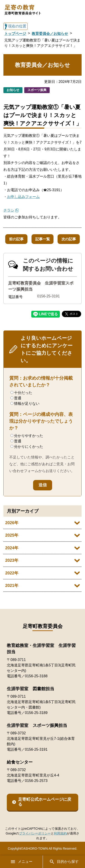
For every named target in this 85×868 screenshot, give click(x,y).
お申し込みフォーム (23, 197)
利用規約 (60, 833)
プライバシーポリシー (35, 833)
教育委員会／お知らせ (50, 34)
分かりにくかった (27, 447)
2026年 (12, 523)
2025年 (12, 535)
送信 (43, 485)
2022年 (12, 573)
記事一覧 (43, 239)
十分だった (21, 393)
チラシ (9, 210)
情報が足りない (25, 404)
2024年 (12, 548)
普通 (16, 398)
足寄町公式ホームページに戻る (45, 802)
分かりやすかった (27, 436)
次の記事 (69, 239)
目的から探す (64, 862)
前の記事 (16, 239)
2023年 (12, 560)
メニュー (21, 862)
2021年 (12, 586)
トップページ (15, 34)
